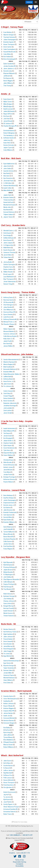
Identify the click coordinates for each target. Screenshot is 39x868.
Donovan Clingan (9, 723)
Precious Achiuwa (9, 567)
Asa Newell (7, 210)
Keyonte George (9, 666)
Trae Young (7, 86)
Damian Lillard (8, 670)
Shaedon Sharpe (9, 324)
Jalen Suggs (7, 651)
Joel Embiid (8, 529)
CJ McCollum (8, 183)
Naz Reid (6, 173)
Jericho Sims (8, 544)
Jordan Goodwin (10, 66)
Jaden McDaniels (9, 111)
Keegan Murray (8, 606)
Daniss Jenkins (8, 269)
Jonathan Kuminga (10, 406)
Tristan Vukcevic (9, 616)
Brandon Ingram (9, 42)
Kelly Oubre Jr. (8, 339)
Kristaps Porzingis (9, 477)
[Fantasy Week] (30, 22)
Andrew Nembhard (10, 186)
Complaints (20, 864)
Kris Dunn (6, 116)
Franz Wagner (8, 549)
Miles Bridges (8, 104)
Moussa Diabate (9, 331)
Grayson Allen (9, 711)
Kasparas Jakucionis (10, 403)
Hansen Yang (8, 284)
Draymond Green (9, 503)
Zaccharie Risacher (10, 539)
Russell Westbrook (9, 52)
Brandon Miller (8, 372)
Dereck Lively (8, 71)
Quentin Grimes (8, 171)
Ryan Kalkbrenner (9, 164)
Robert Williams (8, 747)
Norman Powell (8, 608)
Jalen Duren (7, 761)
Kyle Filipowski (8, 562)
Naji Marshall (7, 773)
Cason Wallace (8, 455)
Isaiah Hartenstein (9, 428)
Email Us (12, 853)
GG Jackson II (8, 123)
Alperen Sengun (9, 35)
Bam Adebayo (8, 495)
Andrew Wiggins (9, 708)
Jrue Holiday (7, 599)
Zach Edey (7, 393)
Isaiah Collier (7, 188)
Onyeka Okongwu (10, 126)
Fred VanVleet (8, 546)
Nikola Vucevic (8, 613)
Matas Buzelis (8, 572)
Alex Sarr (6, 176)
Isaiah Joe (7, 716)
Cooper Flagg (8, 396)
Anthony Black (8, 379)
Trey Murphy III (8, 589)
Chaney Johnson (9, 601)
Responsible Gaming (19, 862)
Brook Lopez (7, 274)
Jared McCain (8, 470)
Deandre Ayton (8, 696)
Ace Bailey (7, 728)
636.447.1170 (25, 853)
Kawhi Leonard (8, 109)
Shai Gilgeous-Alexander (11, 579)
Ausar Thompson (9, 44)
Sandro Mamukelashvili (11, 360)
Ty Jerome (7, 797)
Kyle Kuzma (7, 799)
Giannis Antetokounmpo (11, 661)
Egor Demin (7, 663)
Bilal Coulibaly (8, 367)
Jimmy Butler (8, 262)
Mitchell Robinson (9, 678)
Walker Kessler (8, 272)
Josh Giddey (7, 577)
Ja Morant (7, 76)
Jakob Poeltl (7, 341)
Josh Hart (7, 119)
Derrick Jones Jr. (9, 505)
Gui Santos (7, 508)
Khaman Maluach (9, 73)
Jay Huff (6, 795)
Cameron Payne (9, 675)
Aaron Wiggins (8, 81)
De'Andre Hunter (9, 138)
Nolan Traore (8, 814)
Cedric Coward (8, 391)
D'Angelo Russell (9, 742)
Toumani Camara (9, 37)
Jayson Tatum (8, 217)
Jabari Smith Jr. (8, 441)
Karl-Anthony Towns (10, 632)
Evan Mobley (7, 32)
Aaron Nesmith (8, 537)
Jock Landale (8, 408)
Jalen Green (7, 384)
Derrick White (8, 517)
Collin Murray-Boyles (10, 336)
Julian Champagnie (10, 40)
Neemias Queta (8, 300)
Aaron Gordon (8, 401)
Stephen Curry (8, 267)
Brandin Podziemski (10, 512)
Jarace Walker (8, 346)
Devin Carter (7, 47)
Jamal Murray (8, 646)
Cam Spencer (8, 515)
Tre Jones (7, 654)
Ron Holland (7, 57)
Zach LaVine (7, 410)
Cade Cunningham (9, 49)
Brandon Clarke (8, 197)
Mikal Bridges (8, 106)
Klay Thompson (8, 279)
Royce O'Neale (8, 706)
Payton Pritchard (9, 584)
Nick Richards (8, 565)
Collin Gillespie (8, 582)
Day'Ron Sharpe (9, 498)
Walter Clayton (8, 329)
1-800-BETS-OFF (27, 835)
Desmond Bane (9, 312)
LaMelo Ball (7, 377)
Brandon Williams (9, 522)
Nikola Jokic (7, 207)
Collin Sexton (8, 541)
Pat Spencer (7, 78)
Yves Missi (7, 472)
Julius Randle (8, 307)
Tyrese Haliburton (9, 532)
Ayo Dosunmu (8, 178)
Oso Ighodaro (8, 787)
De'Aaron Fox (8, 775)
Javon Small (7, 413)
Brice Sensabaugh (9, 59)
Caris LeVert (7, 604)
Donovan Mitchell (9, 718)
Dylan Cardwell (8, 64)
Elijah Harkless (8, 634)
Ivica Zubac (7, 683)
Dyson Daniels (8, 315)
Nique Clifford (8, 114)
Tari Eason (7, 433)
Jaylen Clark (7, 195)
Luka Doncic (7, 317)
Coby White (7, 54)
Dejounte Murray (9, 453)
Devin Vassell (8, 641)
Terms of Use (19, 860)
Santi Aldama (8, 527)
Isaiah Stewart (8, 611)
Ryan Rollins (7, 520)
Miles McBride (8, 190)
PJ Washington (8, 575)
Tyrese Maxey (8, 737)
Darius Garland (8, 398)
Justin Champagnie (10, 500)
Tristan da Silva (8, 200)
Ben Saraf (7, 344)
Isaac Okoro (7, 143)
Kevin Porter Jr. (8, 381)
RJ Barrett (7, 768)
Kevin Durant (7, 240)
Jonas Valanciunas (9, 282)
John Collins (7, 169)
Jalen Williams (8, 83)
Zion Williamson (8, 310)
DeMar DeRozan (9, 238)
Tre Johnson (7, 386)
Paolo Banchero (9, 785)
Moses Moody (8, 534)
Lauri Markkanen (9, 277)
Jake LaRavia (8, 735)
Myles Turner (8, 102)
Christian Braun (8, 460)
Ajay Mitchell (7, 656)
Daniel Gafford (8, 202)
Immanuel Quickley (10, 809)
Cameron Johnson (9, 334)
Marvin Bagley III (9, 364)
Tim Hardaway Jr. (9, 135)
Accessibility (20, 866)
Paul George (7, 587)
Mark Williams (9, 431)
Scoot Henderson (9, 448)
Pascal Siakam (8, 639)
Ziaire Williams (8, 680)
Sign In (29, 2)
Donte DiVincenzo (9, 465)
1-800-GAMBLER (14, 835)
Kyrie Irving (7, 732)
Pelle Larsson (8, 778)
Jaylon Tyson (8, 148)
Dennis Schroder (9, 145)
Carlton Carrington (9, 264)
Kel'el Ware (7, 763)
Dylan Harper (8, 445)
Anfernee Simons (9, 479)
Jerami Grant (8, 436)
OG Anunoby (8, 302)
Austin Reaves (8, 250)
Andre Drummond (9, 792)
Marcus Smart (8, 745)
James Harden (8, 713)
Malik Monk (7, 248)
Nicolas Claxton (8, 629)
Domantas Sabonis (10, 812)
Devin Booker (8, 644)
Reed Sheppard (8, 649)
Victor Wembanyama (10, 699)
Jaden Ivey (7, 140)
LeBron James (8, 770)
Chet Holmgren (8, 305)
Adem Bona (7, 594)
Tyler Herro (7, 450)
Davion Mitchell (8, 780)
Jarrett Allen (7, 255)
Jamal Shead (8, 121)
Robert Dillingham (9, 133)
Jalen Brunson (8, 510)
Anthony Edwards (10, 319)
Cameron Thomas (9, 252)
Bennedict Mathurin (10, 369)
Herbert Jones (8, 467)
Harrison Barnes (9, 721)
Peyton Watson (8, 482)
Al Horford (7, 730)
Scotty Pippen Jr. (9, 804)
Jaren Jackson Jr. (9, 69)
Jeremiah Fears (8, 181)
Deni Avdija (7, 235)
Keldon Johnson (9, 704)
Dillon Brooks (8, 462)
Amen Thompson (9, 783)
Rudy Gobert (7, 99)
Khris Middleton (8, 740)
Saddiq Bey (7, 701)
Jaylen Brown (8, 570)
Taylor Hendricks (9, 668)
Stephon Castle (8, 443)
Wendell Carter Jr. (9, 231)
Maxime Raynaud (9, 362)
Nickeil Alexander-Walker (11, 374)
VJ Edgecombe (8, 245)
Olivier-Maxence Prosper (11, 807)
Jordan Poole (8, 475)
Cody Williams (8, 150)
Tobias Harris (8, 257)
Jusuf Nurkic (7, 802)
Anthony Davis (8, 297)
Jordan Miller (8, 673)
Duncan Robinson (9, 212)
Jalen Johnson (8, 637)
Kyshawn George (9, 596)
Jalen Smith (7, 166)
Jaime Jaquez (8, 243)
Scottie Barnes (8, 766)
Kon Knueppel (8, 438)
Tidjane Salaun (8, 214)
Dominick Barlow (9, 131)
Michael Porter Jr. (9, 322)
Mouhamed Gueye (9, 205)
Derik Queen (7, 233)
